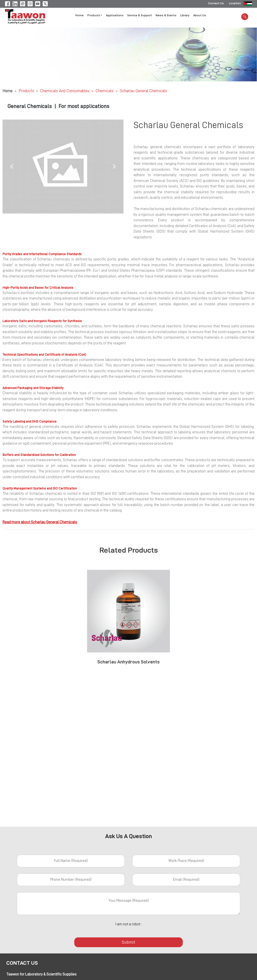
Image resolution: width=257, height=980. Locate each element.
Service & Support (140, 16)
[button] (12, 167)
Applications (115, 16)
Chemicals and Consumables (65, 91)
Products (26, 91)
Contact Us (216, 4)
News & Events (166, 16)
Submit (128, 942)
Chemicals (105, 91)
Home (79, 16)
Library (185, 16)
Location (235, 4)
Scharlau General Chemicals (143, 91)
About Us (200, 16)
